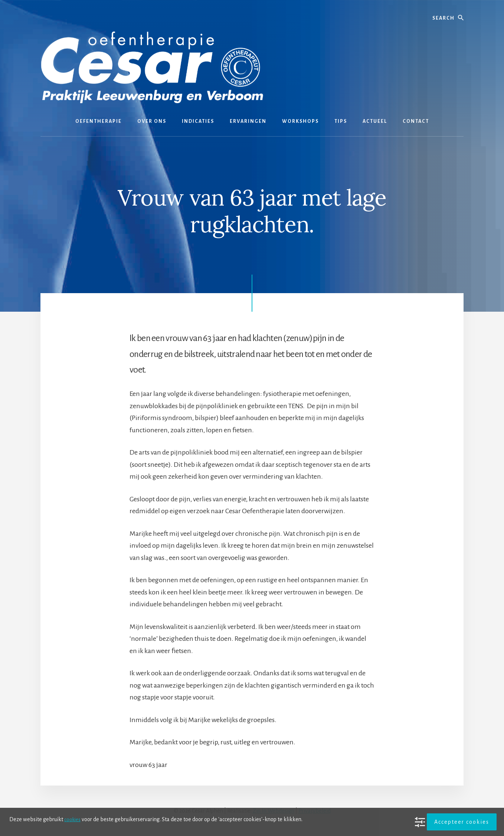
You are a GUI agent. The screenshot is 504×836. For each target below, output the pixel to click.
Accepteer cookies (462, 822)
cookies (73, 819)
